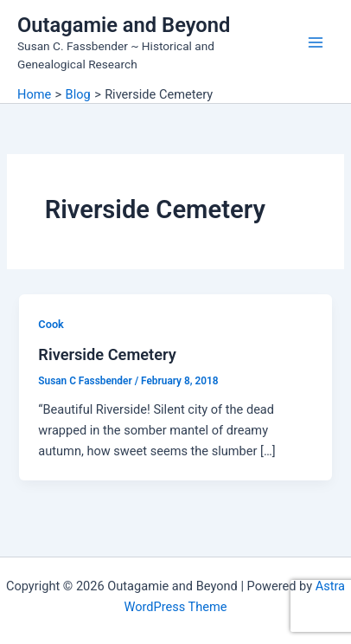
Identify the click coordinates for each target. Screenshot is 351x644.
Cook (51, 324)
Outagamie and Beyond (124, 25)
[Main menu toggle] (316, 42)
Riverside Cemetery (107, 354)
